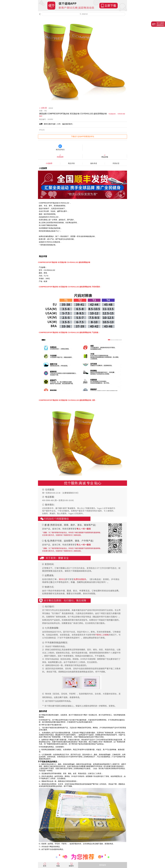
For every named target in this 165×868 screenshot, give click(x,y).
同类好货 (116, 163)
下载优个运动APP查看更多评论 (82, 136)
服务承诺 (94, 163)
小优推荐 (49, 163)
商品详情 (71, 163)
